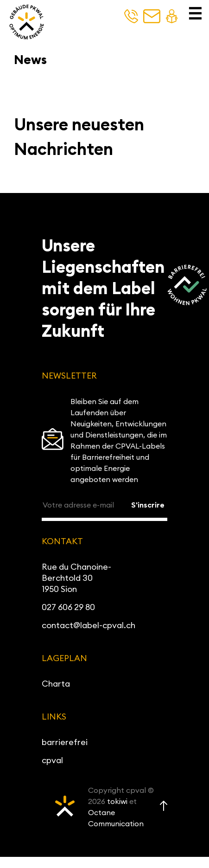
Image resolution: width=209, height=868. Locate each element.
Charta (56, 684)
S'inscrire (148, 505)
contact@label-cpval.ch (89, 625)
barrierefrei (65, 742)
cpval (52, 760)
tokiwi (117, 801)
